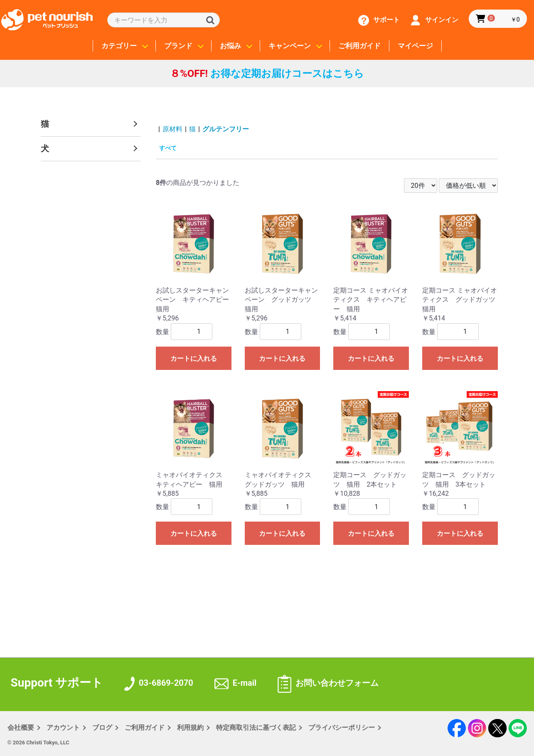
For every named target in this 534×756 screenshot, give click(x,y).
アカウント (63, 728)
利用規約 (190, 728)
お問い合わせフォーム (328, 683)
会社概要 (21, 728)
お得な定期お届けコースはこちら (267, 74)
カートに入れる (194, 358)
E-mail (236, 683)
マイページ (415, 46)
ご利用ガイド (359, 46)
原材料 (172, 129)
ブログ (102, 728)
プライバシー (342, 728)
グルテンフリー (226, 129)
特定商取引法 (256, 728)
